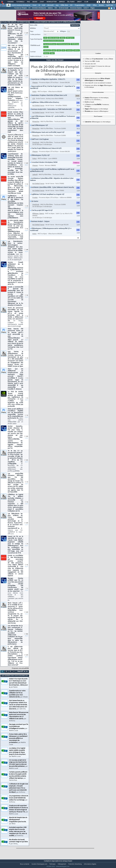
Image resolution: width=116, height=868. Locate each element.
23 (26, 209)
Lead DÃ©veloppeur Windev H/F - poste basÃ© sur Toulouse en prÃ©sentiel (52, 120)
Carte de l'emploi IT (91, 69)
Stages (93, 8)
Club (86, 2)
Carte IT (86, 8)
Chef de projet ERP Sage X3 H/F (41, 213)
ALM (44, 5)
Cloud (34, 5)
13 (26, 485)
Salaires (50, 8)
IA (39, 5)
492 (26, 101)
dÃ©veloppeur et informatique (97, 101)
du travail (89, 105)
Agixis (34, 95)
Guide (106, 62)
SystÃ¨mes (110, 5)
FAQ (28, 2)
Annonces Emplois (76, 8)
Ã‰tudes (71, 2)
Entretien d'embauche (39, 8)
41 (26, 124)
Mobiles (101, 5)
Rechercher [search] (75, 28)
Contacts (108, 86)
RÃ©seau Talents (38, 217)
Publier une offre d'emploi (55, 63)
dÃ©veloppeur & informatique (96, 112)
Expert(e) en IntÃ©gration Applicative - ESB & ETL (48, 82)
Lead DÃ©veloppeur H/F (39, 128)
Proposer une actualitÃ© (20, 671)
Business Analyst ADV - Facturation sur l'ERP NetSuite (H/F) (51, 112)
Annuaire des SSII (90, 67)
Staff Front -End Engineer (39, 142)
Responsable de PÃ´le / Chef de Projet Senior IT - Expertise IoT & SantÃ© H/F (53, 90)
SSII (56, 8)
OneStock (36, 145)
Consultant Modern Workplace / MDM (44, 165)
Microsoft (50, 5)
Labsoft (35, 178)
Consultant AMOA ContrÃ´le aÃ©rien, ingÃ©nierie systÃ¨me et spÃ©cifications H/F (52, 173)
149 (26, 79)
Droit (79, 2)
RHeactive (36, 125)
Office (95, 5)
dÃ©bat (111, 62)
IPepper (35, 85)
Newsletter (52, 2)
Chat (42, 2)
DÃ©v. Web (64, 5)
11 (26, 505)
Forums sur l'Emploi (20, 8)
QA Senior (34, 204)
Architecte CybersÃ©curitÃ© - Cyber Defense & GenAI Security (52, 190)
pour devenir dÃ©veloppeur (97, 114)
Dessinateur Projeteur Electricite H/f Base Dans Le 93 (48, 98)
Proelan (35, 201)
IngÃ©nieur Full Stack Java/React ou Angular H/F (47, 197)
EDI (71, 5)
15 (26, 145)
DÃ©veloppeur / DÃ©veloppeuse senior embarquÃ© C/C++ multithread (51, 232)
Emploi (62, 2)
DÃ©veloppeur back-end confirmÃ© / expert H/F (47, 135)
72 (26, 418)
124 (26, 36)
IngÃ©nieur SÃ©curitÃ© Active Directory (45, 105)
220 (26, 166)
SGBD (89, 5)
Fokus (34, 161)
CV (29, 8)
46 (26, 58)
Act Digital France (38, 108)
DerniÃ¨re (22, 674)
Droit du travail (64, 8)
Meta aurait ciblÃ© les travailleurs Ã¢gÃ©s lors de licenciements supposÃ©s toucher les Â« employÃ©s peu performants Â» (15, 419)
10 (26, 319)
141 (26, 463)
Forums (11, 2)
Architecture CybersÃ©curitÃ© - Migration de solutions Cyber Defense (52, 182)
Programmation (80, 5)
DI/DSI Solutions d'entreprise (21, 5)
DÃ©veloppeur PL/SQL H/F (40, 158)
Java (57, 5)
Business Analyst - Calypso (40, 224)
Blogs (35, 2)
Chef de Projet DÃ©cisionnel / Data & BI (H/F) (46, 151)
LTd (34, 102)
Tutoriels (20, 2)
